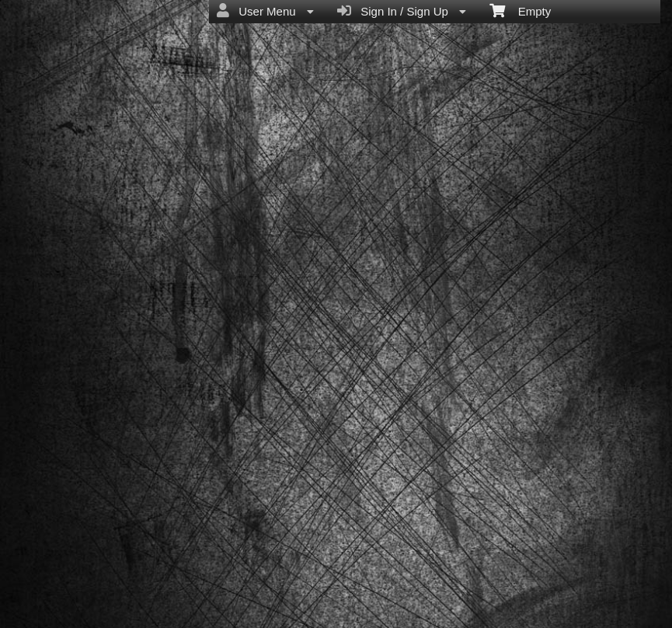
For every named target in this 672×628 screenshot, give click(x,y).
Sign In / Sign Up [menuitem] (402, 11)
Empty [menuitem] (520, 10)
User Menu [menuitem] (265, 11)
